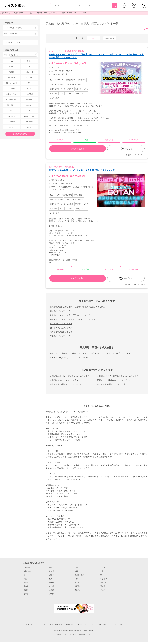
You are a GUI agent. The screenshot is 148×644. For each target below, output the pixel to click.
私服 (29, 83)
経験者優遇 (11, 78)
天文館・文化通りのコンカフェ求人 (73, 13)
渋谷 (51, 567)
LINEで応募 (85, 140)
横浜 (51, 579)
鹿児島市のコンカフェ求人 (47, 13)
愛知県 (103, 586)
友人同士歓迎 (11, 122)
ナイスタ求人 (5, 13)
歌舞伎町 (27, 567)
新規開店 (11, 72)
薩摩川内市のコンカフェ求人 (62, 319)
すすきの (103, 579)
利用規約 (70, 624)
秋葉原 (52, 571)
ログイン (143, 5)
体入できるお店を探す (12, 42)
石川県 (26, 590)
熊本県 (26, 594)
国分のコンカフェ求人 (82, 315)
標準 (94, 38)
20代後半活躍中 (29, 122)
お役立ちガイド (56, 624)
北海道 (26, 586)
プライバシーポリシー (86, 624)
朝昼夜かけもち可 (11, 100)
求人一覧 (29, 624)
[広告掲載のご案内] (74, 608)
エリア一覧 (41, 624)
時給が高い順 (110, 38)
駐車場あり (29, 105)
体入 (11, 61)
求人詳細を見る (77, 149)
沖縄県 (52, 594)
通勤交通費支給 (11, 105)
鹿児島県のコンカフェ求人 (23, 13)
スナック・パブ (113, 353)
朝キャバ (66, 353)
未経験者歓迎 (29, 72)
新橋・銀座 (28, 571)
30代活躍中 (11, 127)
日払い (29, 61)
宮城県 (52, 586)
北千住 (52, 575)
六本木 (103, 567)
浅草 (25, 575)
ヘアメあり (29, 78)
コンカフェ (75, 358)
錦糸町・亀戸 (80, 575)
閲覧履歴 (134, 5)
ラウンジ (126, 353)
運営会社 (103, 624)
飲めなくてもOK (29, 116)
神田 (76, 571)
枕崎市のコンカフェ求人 (60, 328)
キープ (124, 5)
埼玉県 (52, 582)
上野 (102, 571)
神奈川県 (103, 582)
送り (29, 111)
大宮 (25, 579)
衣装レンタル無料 (11, 83)
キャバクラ (54, 353)
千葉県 (77, 582)
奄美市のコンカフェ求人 (60, 336)
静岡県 (77, 586)
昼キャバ (76, 353)
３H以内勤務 (29, 94)
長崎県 (103, 590)
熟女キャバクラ (97, 353)
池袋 (76, 567)
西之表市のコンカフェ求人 (61, 324)
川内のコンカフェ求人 (86, 319)
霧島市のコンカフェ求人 (60, 315)
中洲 (76, 579)
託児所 (11, 67)
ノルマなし (11, 116)
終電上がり (29, 100)
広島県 (77, 590)
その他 (86, 358)
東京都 (26, 582)
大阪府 (52, 590)
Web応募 (60, 140)
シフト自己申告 (11, 89)
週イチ (29, 89)
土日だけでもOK (11, 94)
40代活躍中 (29, 127)
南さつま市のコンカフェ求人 (62, 332)
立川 (102, 575)
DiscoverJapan (116, 624)
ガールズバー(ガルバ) (59, 358)
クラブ (85, 353)
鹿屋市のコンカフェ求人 (60, 311)
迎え (11, 111)
